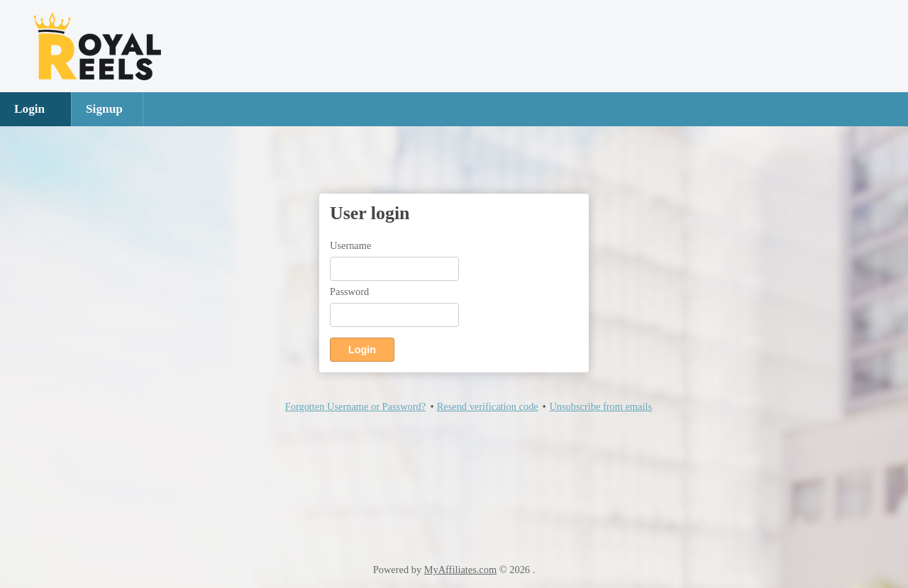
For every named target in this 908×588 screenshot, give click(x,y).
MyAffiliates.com (460, 570)
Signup (104, 109)
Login (29, 109)
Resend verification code (488, 406)
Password (349, 292)
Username (350, 245)
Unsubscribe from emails (600, 406)
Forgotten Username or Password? (355, 406)
